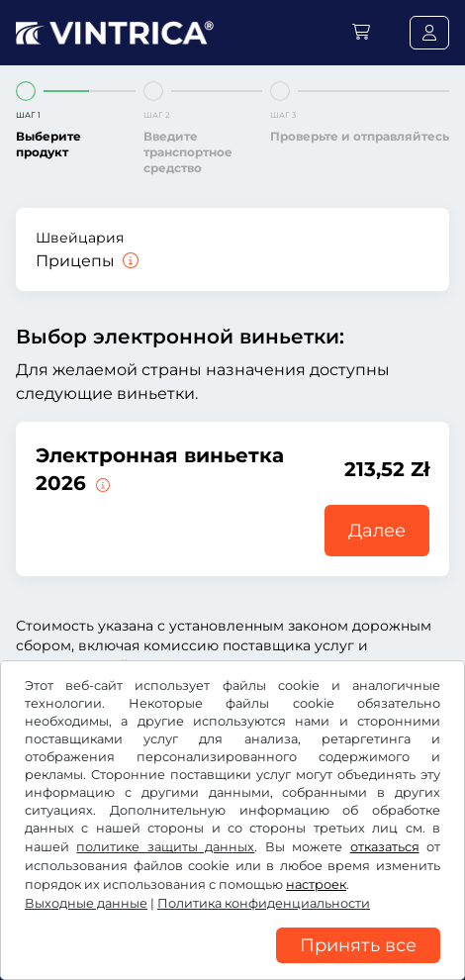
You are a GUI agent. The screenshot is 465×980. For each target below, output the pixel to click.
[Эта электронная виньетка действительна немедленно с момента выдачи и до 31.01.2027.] (101, 483)
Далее (377, 531)
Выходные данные (86, 903)
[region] (232, 965)
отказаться (385, 847)
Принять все (358, 945)
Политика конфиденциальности (264, 903)
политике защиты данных (165, 847)
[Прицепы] (129, 261)
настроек (316, 884)
